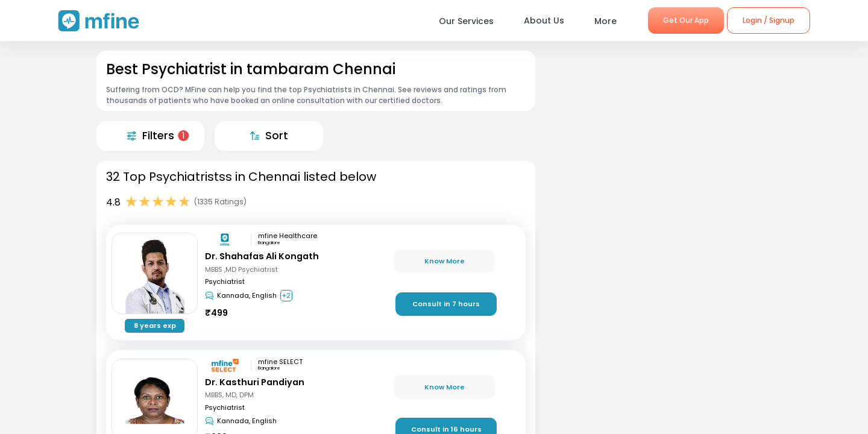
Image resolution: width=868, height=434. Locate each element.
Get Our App (686, 20)
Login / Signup (769, 20)
